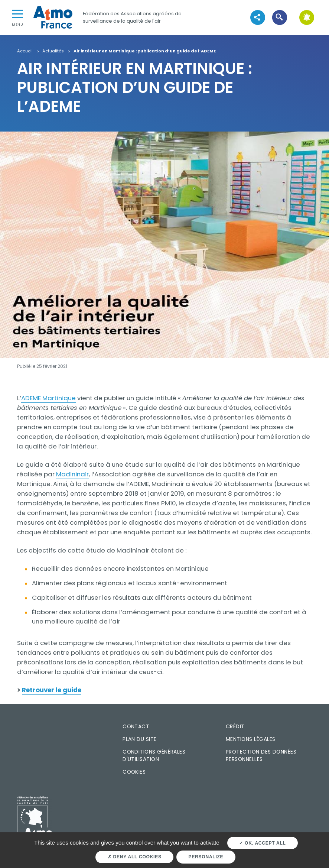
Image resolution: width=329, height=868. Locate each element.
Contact (136, 726)
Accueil (25, 51)
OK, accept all (262, 843)
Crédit (235, 726)
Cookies (134, 772)
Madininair (72, 474)
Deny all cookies (135, 857)
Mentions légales (250, 739)
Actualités (53, 51)
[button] (279, 17)
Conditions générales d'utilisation (154, 756)
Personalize (206, 857)
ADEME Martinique (48, 398)
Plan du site (140, 739)
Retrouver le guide (52, 690)
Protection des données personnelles (261, 756)
